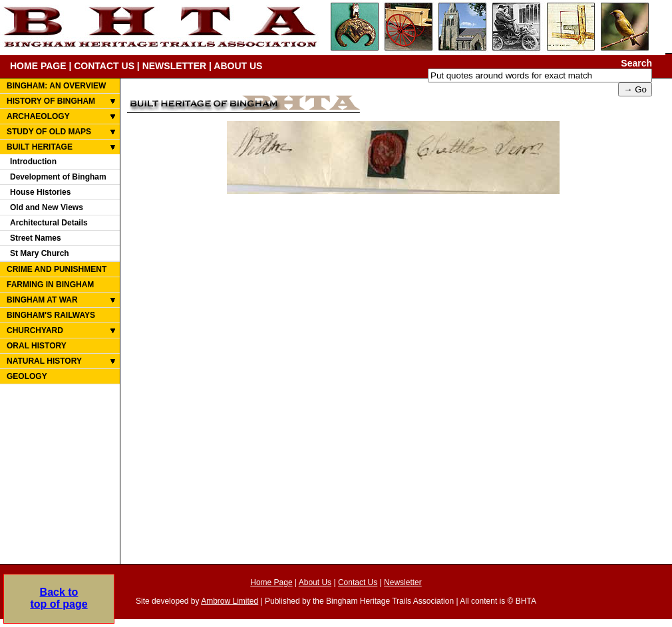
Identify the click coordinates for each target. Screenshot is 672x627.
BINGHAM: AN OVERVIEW (56, 86)
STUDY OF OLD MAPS (49, 132)
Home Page (271, 582)
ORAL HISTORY (37, 346)
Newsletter (403, 582)
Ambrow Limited (230, 601)
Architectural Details (49, 223)
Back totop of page (59, 598)
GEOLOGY (27, 376)
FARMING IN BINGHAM (50, 285)
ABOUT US (238, 66)
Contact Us (358, 582)
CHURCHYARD (35, 330)
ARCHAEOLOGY (38, 116)
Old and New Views (47, 207)
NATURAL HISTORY (44, 361)
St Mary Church (40, 253)
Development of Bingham (58, 177)
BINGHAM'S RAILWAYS (51, 315)
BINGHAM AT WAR (42, 300)
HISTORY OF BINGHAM (51, 101)
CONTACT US (104, 66)
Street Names (36, 238)
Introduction (33, 162)
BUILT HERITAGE (40, 147)
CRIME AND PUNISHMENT (57, 269)
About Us (315, 582)
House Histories (40, 192)
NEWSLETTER (174, 66)
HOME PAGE (38, 66)
